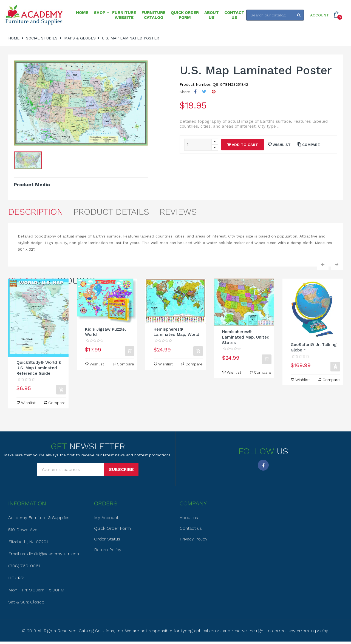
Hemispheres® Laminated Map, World (176, 332)
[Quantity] (198, 145)
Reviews (178, 212)
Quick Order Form (112, 528)
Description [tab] (36, 212)
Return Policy (108, 550)
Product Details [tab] (111, 212)
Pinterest (214, 92)
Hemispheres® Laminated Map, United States (246, 337)
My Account (106, 518)
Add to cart (243, 145)
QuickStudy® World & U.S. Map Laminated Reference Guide (39, 368)
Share (195, 92)
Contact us (191, 528)
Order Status (107, 539)
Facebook (263, 465)
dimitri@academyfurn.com (54, 554)
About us (189, 518)
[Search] (275, 15)
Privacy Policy (193, 539)
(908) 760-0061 (24, 566)
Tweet (204, 92)
